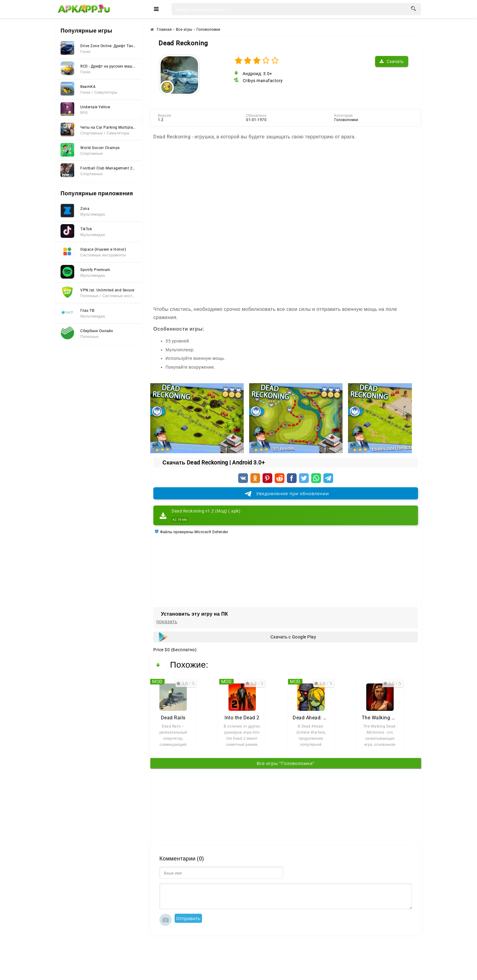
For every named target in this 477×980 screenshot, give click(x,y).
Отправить (188, 918)
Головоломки (346, 120)
